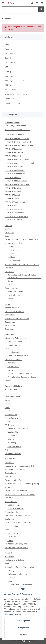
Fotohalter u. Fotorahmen (15, 469)
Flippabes (12, 436)
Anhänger (12, 571)
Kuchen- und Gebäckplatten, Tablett (20, 494)
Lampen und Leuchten (14, 243)
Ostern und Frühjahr (13, 359)
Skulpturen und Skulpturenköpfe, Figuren (22, 264)
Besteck (11, 281)
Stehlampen (13, 257)
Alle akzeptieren (23, 621)
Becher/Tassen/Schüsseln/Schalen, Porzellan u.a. (22, 276)
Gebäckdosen (10, 473)
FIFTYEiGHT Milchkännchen (16, 181)
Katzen (7, 400)
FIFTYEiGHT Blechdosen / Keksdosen (19, 145)
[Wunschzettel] (37, 3)
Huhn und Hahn (11, 390)
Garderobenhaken (15, 295)
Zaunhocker (10, 329)
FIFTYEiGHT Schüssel (13, 191)
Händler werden (11, 90)
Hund (7, 393)
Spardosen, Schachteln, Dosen (17, 515)
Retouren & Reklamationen (16, 94)
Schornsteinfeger (12, 418)
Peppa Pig (12, 443)
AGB (6, 67)
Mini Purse (12, 439)
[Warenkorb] (42, 3)
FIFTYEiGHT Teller (12, 199)
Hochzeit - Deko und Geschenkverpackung (22, 484)
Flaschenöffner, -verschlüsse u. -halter (20, 466)
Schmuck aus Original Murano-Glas (19, 567)
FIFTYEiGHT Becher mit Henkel (17, 138)
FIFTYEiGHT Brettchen (13, 149)
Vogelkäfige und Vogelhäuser (16, 547)
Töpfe (7, 530)
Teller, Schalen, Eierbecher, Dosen (22, 377)
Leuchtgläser (13, 250)
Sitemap (8, 72)
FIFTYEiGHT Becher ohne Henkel (18, 142)
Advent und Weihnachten (15, 338)
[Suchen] (20, 9)
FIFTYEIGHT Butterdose (14, 152)
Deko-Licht (12, 247)
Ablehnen (23, 635)
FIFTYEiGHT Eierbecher (14, 156)
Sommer (8, 381)
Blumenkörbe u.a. (12, 308)
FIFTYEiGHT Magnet (13, 177)
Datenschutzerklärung (12, 614)
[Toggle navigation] (3, 2)
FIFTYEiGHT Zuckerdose (14, 213)
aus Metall (12, 537)
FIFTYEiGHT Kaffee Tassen (15, 167)
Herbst (7, 349)
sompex (11, 254)
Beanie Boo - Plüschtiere (18, 428)
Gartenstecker (10, 315)
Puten (7, 407)
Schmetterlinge (11, 414)
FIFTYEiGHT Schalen (13, 188)
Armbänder (9, 556)
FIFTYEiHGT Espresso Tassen (16, 216)
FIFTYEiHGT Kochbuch (14, 220)
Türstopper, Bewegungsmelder (17, 544)
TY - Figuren (10, 425)
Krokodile (9, 404)
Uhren (10, 299)
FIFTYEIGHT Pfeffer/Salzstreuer (17, 184)
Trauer (10, 540)
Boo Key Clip (13, 432)
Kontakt (8, 58)
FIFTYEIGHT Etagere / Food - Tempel (19, 163)
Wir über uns (10, 53)
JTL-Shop (27, 641)
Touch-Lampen (14, 261)
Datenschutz (10, 62)
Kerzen (8, 487)
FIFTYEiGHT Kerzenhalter (15, 174)
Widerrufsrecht (11, 85)
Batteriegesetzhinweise (14, 81)
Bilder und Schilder (16, 292)
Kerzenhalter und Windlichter (17, 491)
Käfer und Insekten (13, 397)
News (7, 44)
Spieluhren (9, 519)
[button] (32, 3)
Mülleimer (9, 498)
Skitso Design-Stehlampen (15, 126)
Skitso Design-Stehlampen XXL (17, 129)
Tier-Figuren (10, 268)
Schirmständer (11, 501)
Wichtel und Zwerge (13, 453)
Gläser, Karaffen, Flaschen (15, 480)
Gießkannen (10, 476)
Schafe (7, 411)
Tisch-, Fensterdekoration (18, 356)
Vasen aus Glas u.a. (16, 508)
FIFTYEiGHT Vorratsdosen (15, 209)
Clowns (8, 229)
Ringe (7, 563)
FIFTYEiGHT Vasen (12, 206)
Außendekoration (15, 342)
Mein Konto (9, 99)
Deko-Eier (12, 363)
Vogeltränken (10, 325)
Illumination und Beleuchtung (17, 318)
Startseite (9, 49)
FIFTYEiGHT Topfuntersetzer (16, 202)
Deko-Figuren (13, 366)
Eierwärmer (12, 370)
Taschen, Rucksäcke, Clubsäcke (17, 523)
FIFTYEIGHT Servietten (14, 195)
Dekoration (9, 232)
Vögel (7, 450)
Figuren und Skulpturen (14, 311)
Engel (7, 236)
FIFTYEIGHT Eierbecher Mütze (17, 160)
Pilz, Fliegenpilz (14, 352)
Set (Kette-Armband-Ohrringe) (20, 585)
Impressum (9, 76)
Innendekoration (14, 345)
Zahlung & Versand (13, 103)
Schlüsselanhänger (13, 505)
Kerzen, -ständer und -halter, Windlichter (22, 239)
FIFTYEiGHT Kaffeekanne (15, 170)
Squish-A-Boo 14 (14, 446)
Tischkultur (9, 271)
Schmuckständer (12, 512)
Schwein (8, 421)
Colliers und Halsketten (17, 574)
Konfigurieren (23, 628)
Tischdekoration (11, 526)
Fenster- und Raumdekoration (20, 373)
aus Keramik (13, 533)
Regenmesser (10, 322)
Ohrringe (11, 578)
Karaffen (11, 285)
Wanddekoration (11, 288)
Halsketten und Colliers (14, 560)
